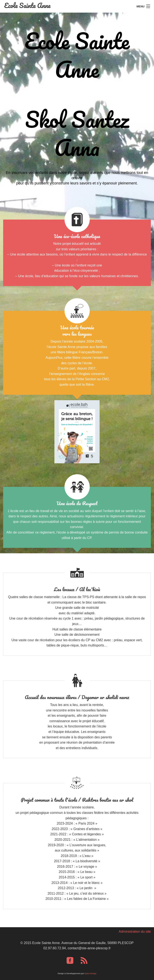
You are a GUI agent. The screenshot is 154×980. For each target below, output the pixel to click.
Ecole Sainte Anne (27, 5)
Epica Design (90, 973)
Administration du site (135, 932)
